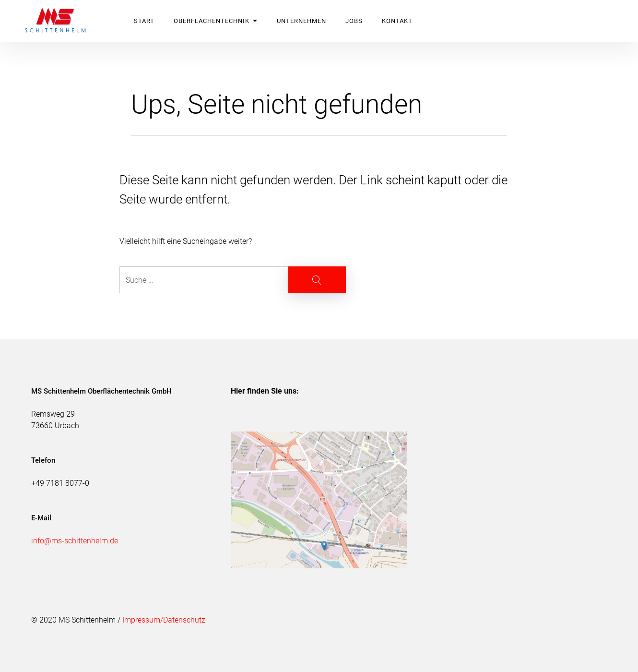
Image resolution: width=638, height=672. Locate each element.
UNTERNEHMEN (301, 21)
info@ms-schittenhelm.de (75, 541)
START (144, 21)
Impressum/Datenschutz (164, 620)
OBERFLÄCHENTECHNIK (216, 21)
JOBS (354, 21)
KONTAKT (397, 21)
